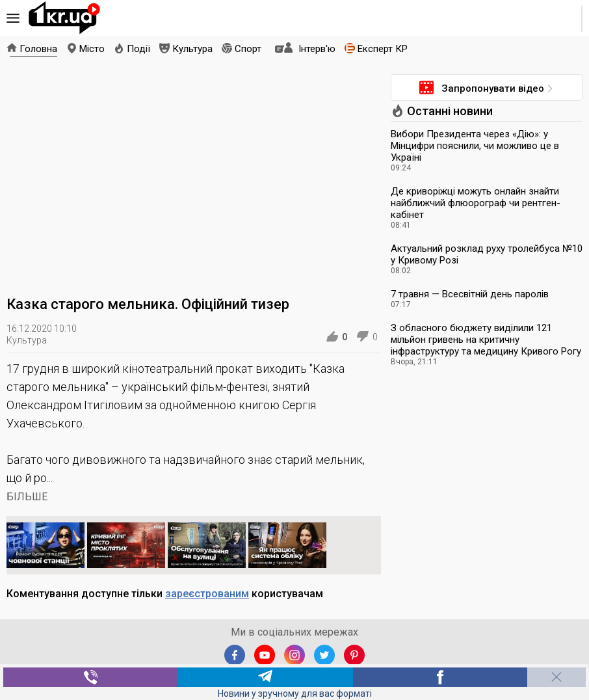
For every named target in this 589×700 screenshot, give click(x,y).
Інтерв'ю (317, 49)
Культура (192, 49)
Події (138, 49)
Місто (92, 49)
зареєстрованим (207, 594)
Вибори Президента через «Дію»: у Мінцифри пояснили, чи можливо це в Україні (475, 146)
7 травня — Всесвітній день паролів (470, 294)
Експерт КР (383, 49)
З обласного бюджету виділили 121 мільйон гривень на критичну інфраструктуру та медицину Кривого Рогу (486, 340)
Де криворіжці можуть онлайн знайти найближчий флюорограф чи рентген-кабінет (476, 203)
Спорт (248, 49)
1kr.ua (64, 18)
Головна (38, 49)
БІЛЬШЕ (27, 497)
